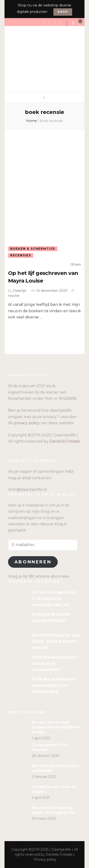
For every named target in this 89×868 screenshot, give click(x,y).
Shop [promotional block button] (63, 12)
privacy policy (27, 423)
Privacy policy (45, 859)
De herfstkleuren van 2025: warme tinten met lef (56, 641)
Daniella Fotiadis (65, 441)
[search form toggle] (74, 23)
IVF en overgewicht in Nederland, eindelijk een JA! (54, 599)
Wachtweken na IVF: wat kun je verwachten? (55, 663)
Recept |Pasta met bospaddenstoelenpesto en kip (57, 727)
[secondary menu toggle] (9, 21)
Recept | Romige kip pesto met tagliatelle (53, 810)
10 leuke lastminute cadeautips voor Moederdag (54, 685)
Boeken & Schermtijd (33, 249)
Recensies (21, 255)
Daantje (20, 291)
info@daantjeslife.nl (28, 490)
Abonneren (33, 562)
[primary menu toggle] (44, 98)
